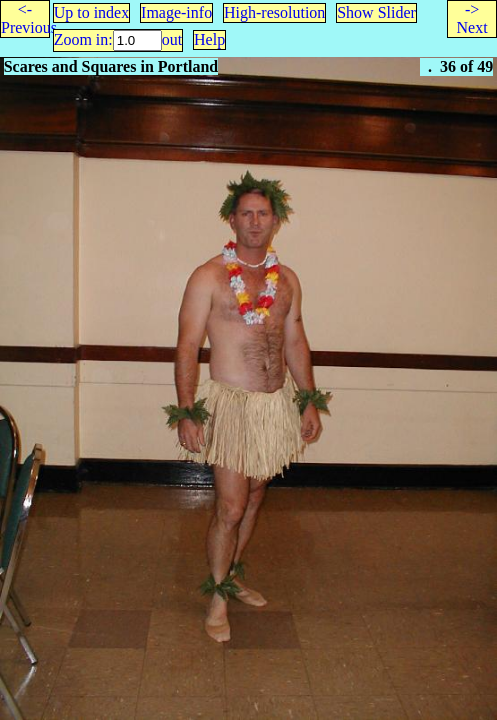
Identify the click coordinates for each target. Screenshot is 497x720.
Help (209, 39)
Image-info (176, 12)
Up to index (92, 12)
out (172, 39)
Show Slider (376, 12)
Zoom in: (83, 39)
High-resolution (274, 12)
